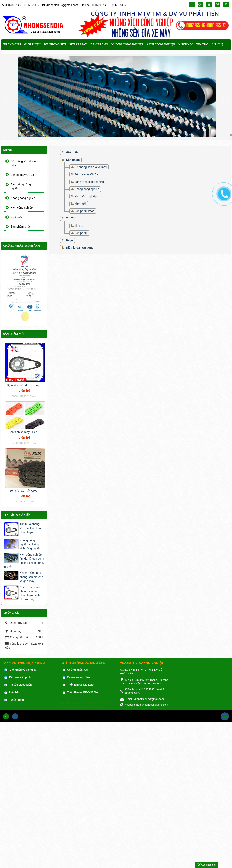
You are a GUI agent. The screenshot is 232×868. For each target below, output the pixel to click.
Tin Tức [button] (202, 44)
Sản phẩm (81, 233)
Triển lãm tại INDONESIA (82, 692)
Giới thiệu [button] (32, 44)
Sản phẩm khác (84, 211)
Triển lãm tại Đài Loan (81, 685)
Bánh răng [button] (99, 44)
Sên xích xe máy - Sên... (24, 432)
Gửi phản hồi (206, 865)
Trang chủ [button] (12, 44)
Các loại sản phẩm (20, 677)
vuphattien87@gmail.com (62, 5)
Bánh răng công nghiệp (89, 182)
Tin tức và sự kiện (20, 685)
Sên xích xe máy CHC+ (24, 491)
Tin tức (79, 226)
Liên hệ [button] (217, 44)
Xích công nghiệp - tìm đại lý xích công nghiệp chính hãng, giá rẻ (24, 561)
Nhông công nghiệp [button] (127, 44)
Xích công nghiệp (85, 196)
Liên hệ (14, 692)
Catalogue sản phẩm (79, 677)
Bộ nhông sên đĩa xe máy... (24, 385)
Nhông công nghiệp (87, 189)
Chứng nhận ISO (78, 670)
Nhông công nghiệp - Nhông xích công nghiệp (30, 544)
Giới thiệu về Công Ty (23, 670)
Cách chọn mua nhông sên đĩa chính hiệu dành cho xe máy (30, 593)
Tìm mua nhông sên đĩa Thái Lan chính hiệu (30, 528)
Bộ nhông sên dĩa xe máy (91, 167)
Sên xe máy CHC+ (86, 174)
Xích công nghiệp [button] (161, 44)
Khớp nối (80, 204)
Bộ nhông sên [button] (55, 44)
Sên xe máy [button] (78, 44)
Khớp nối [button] (186, 44)
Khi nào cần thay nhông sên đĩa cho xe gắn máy (31, 577)
